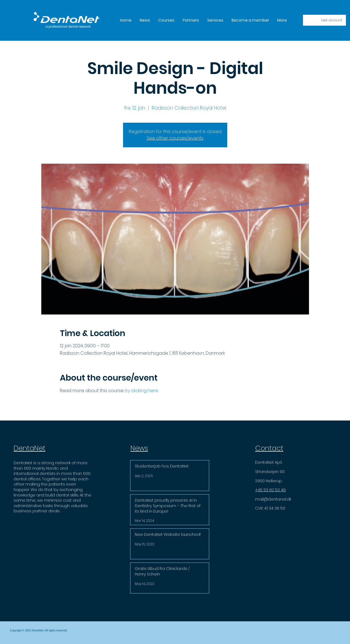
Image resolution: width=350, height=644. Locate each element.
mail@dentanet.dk (273, 499)
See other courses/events (175, 138)
